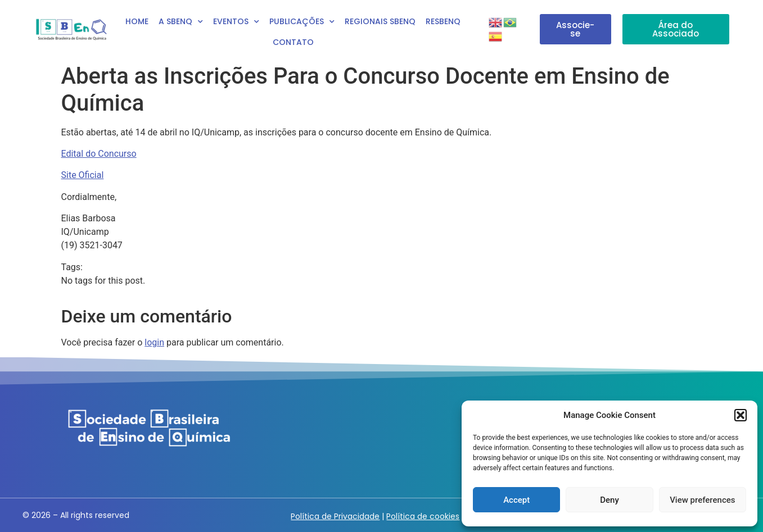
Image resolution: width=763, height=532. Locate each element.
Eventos (236, 22)
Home (137, 21)
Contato (293, 42)
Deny (610, 500)
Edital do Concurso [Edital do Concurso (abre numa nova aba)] (99, 154)
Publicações (302, 22)
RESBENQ (443, 21)
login (154, 342)
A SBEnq (181, 22)
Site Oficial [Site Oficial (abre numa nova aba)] (83, 175)
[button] (741, 415)
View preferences (702, 500)
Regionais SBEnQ (380, 21)
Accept (516, 500)
